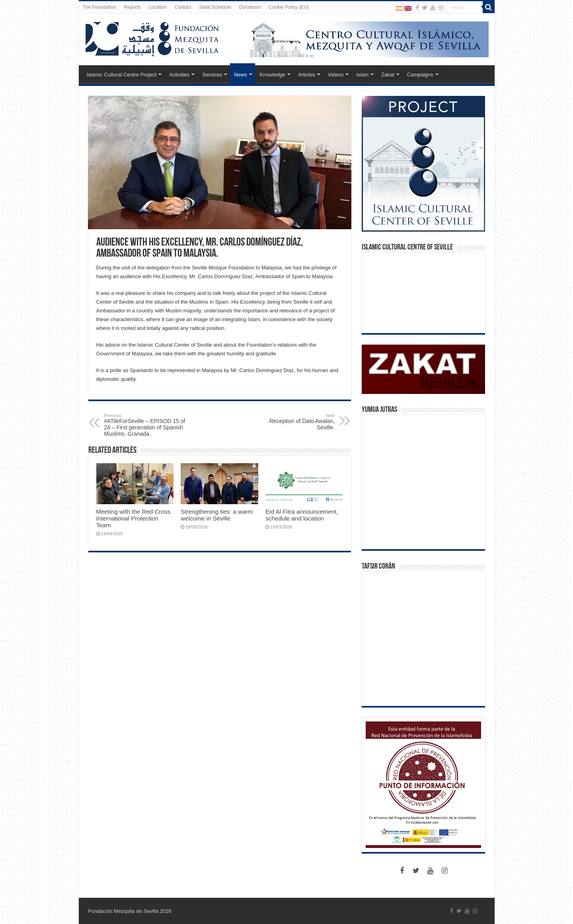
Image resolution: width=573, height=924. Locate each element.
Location (158, 7)
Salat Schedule (215, 7)
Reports (133, 7)
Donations (250, 7)
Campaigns (420, 75)
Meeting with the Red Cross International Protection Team (134, 518)
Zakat (388, 75)
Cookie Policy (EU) (289, 7)
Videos (336, 75)
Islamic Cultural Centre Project (122, 75)
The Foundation (99, 7)
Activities (179, 75)
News (241, 75)
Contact (183, 7)
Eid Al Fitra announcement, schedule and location (302, 515)
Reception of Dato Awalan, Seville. (294, 422)
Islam (362, 75)
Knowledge (273, 75)
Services (212, 75)
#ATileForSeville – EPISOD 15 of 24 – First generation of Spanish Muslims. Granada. (145, 425)
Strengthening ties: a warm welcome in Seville (217, 515)
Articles (307, 75)
